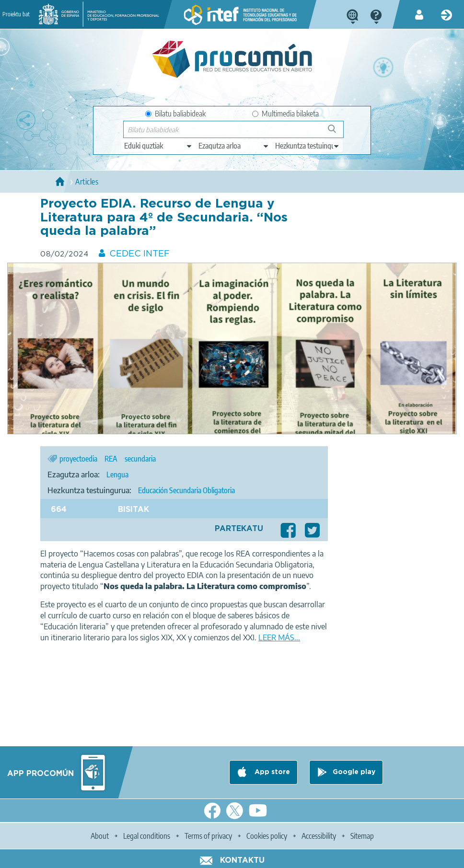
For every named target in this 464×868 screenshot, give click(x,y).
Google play (354, 772)
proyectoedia (78, 459)
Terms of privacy (208, 836)
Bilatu (336, 133)
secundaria (140, 459)
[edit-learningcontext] (307, 146)
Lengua (117, 475)
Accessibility (319, 836)
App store (271, 772)
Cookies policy (267, 836)
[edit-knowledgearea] (234, 146)
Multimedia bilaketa (285, 114)
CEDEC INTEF (139, 254)
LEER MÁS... (279, 637)
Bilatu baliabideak (175, 114)
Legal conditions (147, 836)
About (100, 836)
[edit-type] (158, 146)
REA (111, 459)
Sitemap (362, 836)
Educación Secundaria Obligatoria (186, 490)
